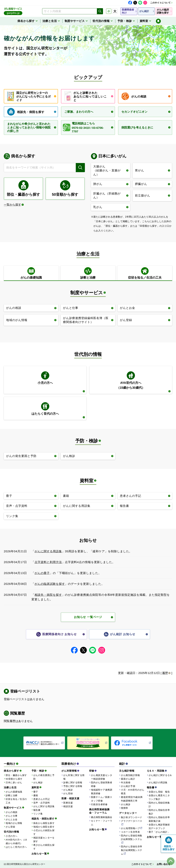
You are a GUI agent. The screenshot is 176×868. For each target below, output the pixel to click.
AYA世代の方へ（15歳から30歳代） (16, 841)
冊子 (36, 792)
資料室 (87, 481)
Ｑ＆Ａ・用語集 (156, 771)
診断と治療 (12, 795)
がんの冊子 (42, 573)
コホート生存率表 (130, 832)
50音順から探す (14, 779)
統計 (122, 764)
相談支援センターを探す (44, 839)
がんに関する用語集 (48, 551)
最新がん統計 (128, 779)
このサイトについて (160, 3)
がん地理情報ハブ (130, 828)
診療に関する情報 (73, 782)
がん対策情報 (69, 771)
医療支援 (68, 803)
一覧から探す (12, 205)
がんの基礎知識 (14, 792)
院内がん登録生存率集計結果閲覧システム (132, 850)
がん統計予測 (128, 786)
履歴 (165, 673)
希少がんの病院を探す (44, 847)
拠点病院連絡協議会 (102, 817)
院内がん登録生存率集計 (159, 812)
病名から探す (11, 771)
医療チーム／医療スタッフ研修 (102, 799)
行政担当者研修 (99, 804)
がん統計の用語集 (158, 782)
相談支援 (68, 806)
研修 (92, 771)
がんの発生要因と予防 (44, 777)
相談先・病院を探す (48, 595)
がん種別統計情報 (130, 775)
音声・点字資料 (42, 803)
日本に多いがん (14, 782)
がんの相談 (12, 812)
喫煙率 (125, 808)
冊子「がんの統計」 (159, 832)
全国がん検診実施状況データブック (159, 826)
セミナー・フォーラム (102, 823)
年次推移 (126, 782)
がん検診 (38, 782)
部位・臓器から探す (16, 775)
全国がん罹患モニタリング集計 (159, 797)
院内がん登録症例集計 (159, 805)
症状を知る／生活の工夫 (16, 801)
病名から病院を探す (44, 823)
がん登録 (10, 827)
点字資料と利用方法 (48, 562)
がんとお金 (12, 819)
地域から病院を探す (44, 827)
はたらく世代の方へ (16, 847)
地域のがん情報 (14, 823)
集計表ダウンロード (132, 817)
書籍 (36, 795)
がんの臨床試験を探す (50, 584)
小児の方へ (12, 836)
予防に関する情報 (73, 786)
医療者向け (69, 764)
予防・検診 (87, 441)
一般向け (10, 764)
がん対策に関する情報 (74, 777)
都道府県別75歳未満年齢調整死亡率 (132, 799)
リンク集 (38, 814)
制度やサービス (87, 293)
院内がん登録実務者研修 (102, 784)
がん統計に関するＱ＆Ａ (160, 777)
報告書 (37, 810)
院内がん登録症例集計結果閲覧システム (132, 837)
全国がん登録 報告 (159, 792)
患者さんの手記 (42, 799)
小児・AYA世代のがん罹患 (133, 792)
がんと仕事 (12, 816)
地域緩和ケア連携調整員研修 (102, 792)
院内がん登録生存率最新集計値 (159, 819)
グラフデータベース (132, 821)
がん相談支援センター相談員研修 (102, 777)
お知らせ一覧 (39, 854)
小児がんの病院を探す (44, 832)
